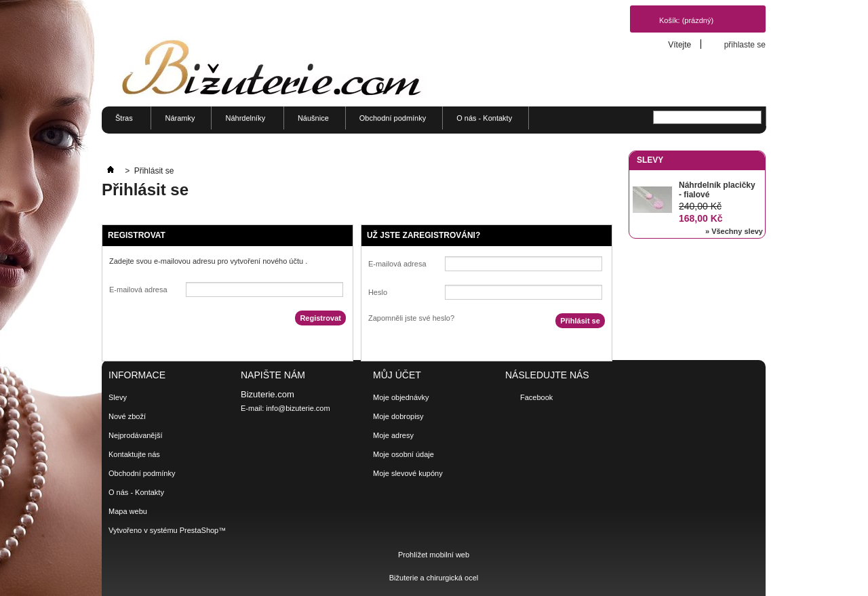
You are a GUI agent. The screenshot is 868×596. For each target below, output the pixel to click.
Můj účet (397, 375)
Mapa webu (128, 511)
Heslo (378, 292)
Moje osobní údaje (403, 454)
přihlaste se (745, 44)
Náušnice (313, 118)
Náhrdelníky (243, 122)
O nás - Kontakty (484, 118)
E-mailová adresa (138, 290)
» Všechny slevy (734, 231)
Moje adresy (393, 435)
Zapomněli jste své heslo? (411, 318)
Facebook (536, 397)
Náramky (180, 118)
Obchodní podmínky (393, 118)
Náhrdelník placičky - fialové (717, 190)
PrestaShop (199, 530)
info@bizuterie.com (298, 408)
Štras (122, 122)
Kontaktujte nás (134, 454)
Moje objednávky (401, 397)
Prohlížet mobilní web (434, 555)
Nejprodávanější (136, 435)
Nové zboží (127, 416)
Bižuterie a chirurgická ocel (434, 578)
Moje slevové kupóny (408, 473)
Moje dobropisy (398, 416)
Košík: (686, 20)
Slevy (650, 160)
